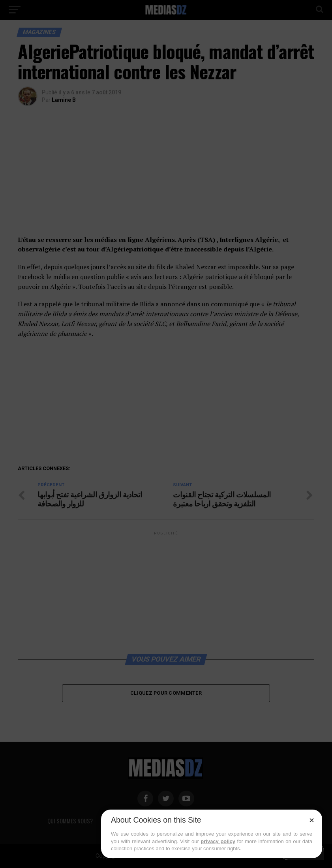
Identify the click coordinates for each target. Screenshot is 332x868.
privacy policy (218, 841)
